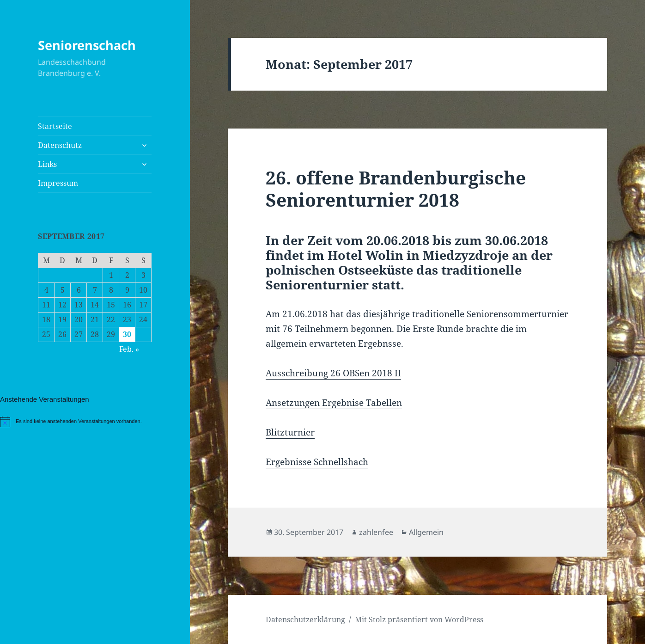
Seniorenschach (87, 45)
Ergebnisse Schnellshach (317, 462)
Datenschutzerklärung (305, 619)
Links (47, 164)
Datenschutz (60, 145)
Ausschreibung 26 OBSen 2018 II (333, 373)
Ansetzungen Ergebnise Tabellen (334, 403)
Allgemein (426, 532)
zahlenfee (376, 532)
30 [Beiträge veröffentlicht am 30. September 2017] (127, 334)
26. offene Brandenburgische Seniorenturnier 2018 (396, 188)
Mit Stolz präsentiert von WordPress (419, 619)
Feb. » (129, 349)
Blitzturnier (290, 432)
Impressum (58, 183)
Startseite (55, 126)
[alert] (95, 422)
